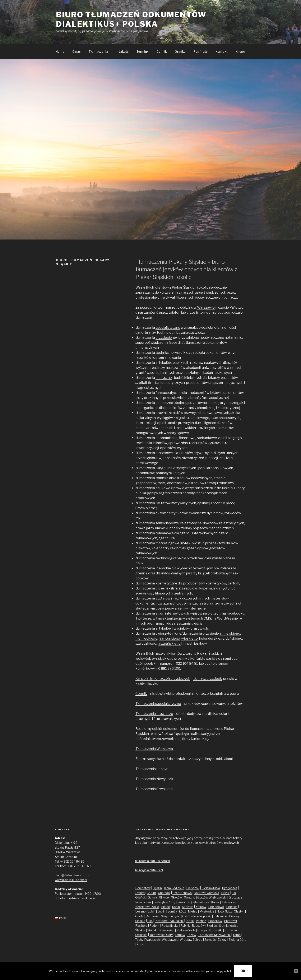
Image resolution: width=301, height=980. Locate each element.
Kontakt (222, 52)
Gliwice (164, 897)
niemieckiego (146, 638)
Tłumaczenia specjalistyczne (158, 704)
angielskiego (230, 633)
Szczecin (231, 930)
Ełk (234, 893)
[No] (296, 971)
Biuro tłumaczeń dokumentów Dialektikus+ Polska (131, 19)
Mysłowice (207, 911)
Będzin (157, 888)
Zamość (210, 940)
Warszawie (206, 307)
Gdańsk (140, 897)
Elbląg (225, 893)
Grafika (180, 52)
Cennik (162, 52)
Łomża (172, 911)
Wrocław (186, 940)
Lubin (152, 911)
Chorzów (164, 893)
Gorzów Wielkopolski (212, 897)
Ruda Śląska (170, 926)
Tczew (192, 935)
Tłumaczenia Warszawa (154, 749)
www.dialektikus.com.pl (71, 880)
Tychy (139, 940)
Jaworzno (184, 902)
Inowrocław (143, 902)
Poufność (201, 52)
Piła (150, 921)
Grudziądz (235, 897)
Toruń (237, 935)
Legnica (232, 907)
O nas (77, 52)
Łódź (182, 911)
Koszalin (188, 907)
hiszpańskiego (169, 643)
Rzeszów (198, 926)
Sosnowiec (167, 930)
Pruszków (215, 921)
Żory (140, 944)
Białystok (193, 888)
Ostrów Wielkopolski (197, 916)
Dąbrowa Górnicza (206, 893)
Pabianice (220, 916)
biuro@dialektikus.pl (149, 870)
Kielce (166, 907)
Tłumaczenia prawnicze (154, 714)
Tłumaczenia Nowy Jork (154, 779)
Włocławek (170, 940)
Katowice (228, 902)
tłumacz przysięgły (208, 679)
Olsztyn (239, 911)
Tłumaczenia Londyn (152, 769)
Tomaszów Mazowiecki (214, 935)
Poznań (201, 921)
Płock (190, 921)
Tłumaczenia (100, 52)
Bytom (140, 893)
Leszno (140, 911)
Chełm (151, 893)
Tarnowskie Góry (161, 935)
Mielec (193, 911)
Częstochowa (182, 893)
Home (60, 52)
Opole (139, 916)
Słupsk (152, 930)
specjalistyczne (168, 328)
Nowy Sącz (224, 911)
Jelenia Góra (201, 902)
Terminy (143, 52)
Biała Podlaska (174, 888)
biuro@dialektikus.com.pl (72, 875)
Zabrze (198, 940)
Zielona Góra (237, 940)
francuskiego (169, 638)
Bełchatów (143, 888)
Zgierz (222, 940)
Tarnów (180, 935)
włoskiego (189, 638)
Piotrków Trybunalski (169, 921)
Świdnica (141, 935)
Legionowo (216, 907)
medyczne (164, 378)
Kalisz (215, 902)
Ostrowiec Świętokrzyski (163, 916)
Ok (243, 971)
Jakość (124, 52)
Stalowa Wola (186, 930)
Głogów (176, 897)
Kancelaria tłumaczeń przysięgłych (163, 679)
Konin (176, 907)
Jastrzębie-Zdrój (164, 902)
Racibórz (141, 926)
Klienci (241, 52)
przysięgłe (164, 338)
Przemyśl (230, 921)
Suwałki (217, 930)
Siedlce (212, 926)
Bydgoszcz (230, 888)
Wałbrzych (152, 940)
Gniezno (190, 897)
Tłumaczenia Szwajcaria (154, 789)
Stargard (204, 930)
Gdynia (152, 897)
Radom (154, 926)
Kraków (201, 907)
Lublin (161, 911)
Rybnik (185, 926)
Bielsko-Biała (211, 888)
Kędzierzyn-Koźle (147, 907)
